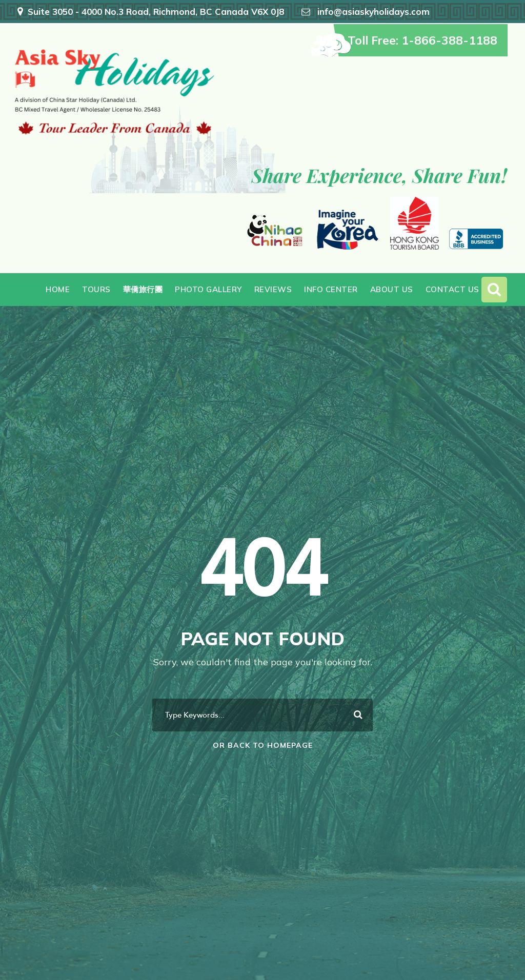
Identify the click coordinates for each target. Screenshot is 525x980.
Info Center (331, 289)
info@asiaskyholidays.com (373, 12)
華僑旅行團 (143, 289)
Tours (96, 289)
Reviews (273, 289)
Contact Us (452, 289)
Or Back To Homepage (263, 745)
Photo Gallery (208, 289)
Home (58, 289)
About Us (392, 289)
